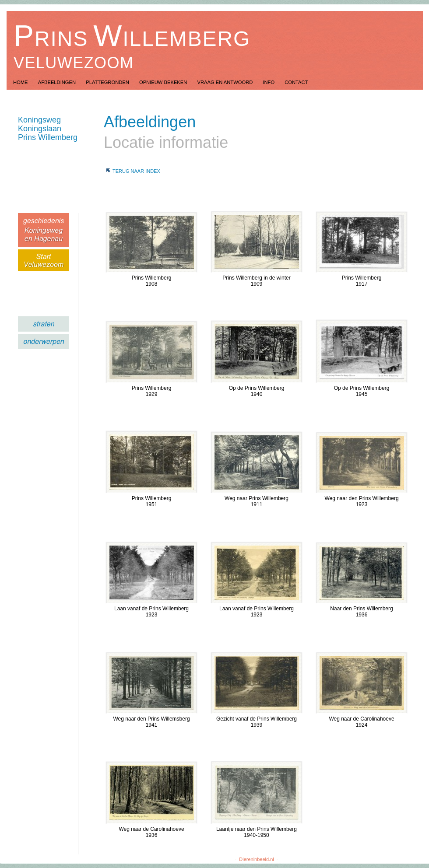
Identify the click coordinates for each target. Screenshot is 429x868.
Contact (296, 82)
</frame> (33, 288)
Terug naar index (136, 171)
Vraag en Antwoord (225, 82)
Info (269, 82)
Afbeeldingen (58, 82)
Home (21, 82)
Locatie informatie (166, 142)
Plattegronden (108, 82)
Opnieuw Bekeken (164, 82)
